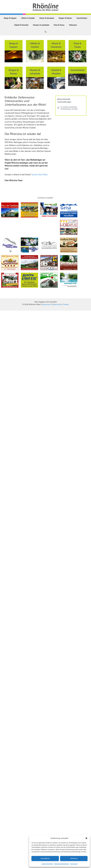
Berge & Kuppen (10, 18)
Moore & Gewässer (47, 18)
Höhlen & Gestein (28, 18)
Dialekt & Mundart (21, 25)
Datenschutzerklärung (62, 864)
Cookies (66, 304)
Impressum (74, 864)
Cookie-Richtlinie (47, 864)
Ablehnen (74, 858)
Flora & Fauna (59, 25)
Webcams (73, 25)
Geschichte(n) (82, 18)
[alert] (71, 108)
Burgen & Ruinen (65, 18)
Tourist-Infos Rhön (39, 175)
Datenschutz (57, 304)
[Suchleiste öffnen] (46, 32)
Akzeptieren (45, 858)
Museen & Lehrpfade (41, 25)
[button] (86, 838)
